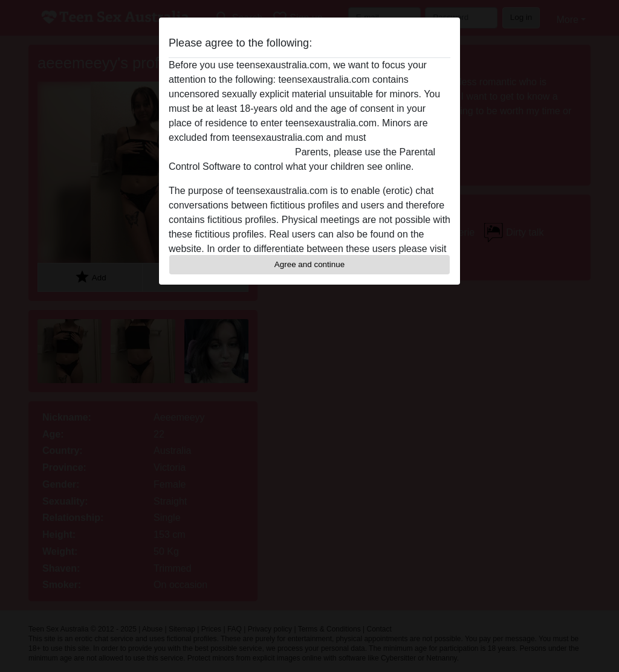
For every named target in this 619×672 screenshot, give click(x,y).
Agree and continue (309, 264)
